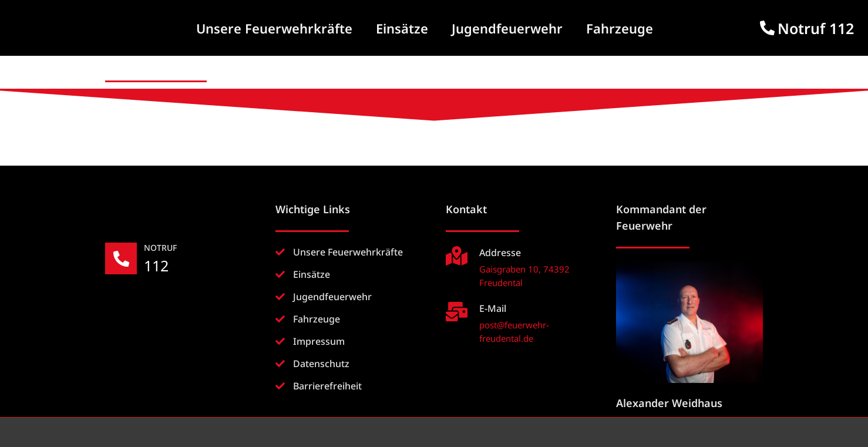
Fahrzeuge (620, 28)
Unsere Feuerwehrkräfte (274, 28)
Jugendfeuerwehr (507, 28)
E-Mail (493, 308)
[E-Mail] (457, 312)
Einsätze (402, 28)
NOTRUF (162, 248)
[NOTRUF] (122, 259)
